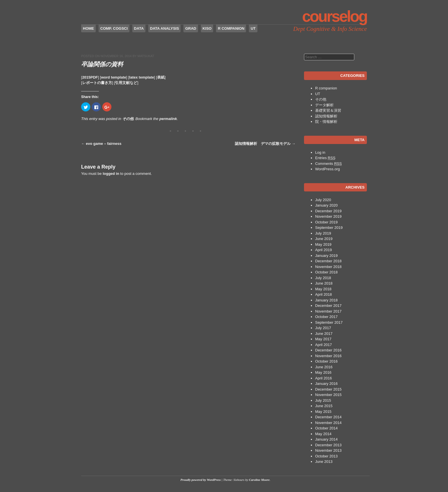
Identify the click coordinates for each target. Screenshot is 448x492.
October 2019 (326, 222)
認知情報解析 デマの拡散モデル (265, 144)
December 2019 (328, 211)
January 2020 (326, 205)
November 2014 (328, 423)
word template (113, 77)
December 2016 (328, 350)
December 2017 (328, 306)
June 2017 (324, 334)
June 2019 (324, 239)
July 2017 (323, 328)
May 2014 (323, 434)
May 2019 (323, 244)
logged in (111, 174)
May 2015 (323, 412)
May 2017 (323, 339)
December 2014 (328, 417)
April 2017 (324, 345)
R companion (231, 28)
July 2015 (323, 400)
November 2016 (328, 356)
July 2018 (323, 278)
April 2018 (324, 294)
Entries (325, 158)
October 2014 (326, 428)
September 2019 (329, 228)
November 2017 (328, 311)
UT (253, 28)
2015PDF (90, 77)
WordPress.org (327, 169)
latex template (142, 77)
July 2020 (323, 200)
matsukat (146, 56)
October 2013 (326, 456)
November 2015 (328, 395)
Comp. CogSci (114, 28)
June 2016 (324, 367)
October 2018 (326, 272)
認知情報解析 (326, 116)
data (139, 28)
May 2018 (323, 289)
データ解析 (324, 105)
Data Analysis (164, 28)
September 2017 (329, 322)
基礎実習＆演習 (328, 110)
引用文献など (126, 83)
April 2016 (324, 378)
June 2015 (324, 406)
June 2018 (324, 283)
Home (88, 28)
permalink (168, 119)
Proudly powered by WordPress (201, 480)
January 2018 (326, 300)
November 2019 (328, 216)
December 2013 (328, 445)
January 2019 (326, 256)
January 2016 (326, 384)
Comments (328, 164)
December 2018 (328, 261)
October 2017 (326, 317)
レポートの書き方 (97, 83)
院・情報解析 (326, 122)
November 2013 (328, 450)
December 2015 (328, 389)
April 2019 (324, 250)
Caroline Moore (259, 480)
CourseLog (334, 16)
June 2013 (324, 462)
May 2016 (323, 372)
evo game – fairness (101, 144)
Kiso (207, 28)
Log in (320, 152)
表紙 (161, 77)
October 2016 (326, 361)
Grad (191, 28)
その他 (128, 119)
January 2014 (326, 439)
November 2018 (328, 267)
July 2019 (323, 233)
